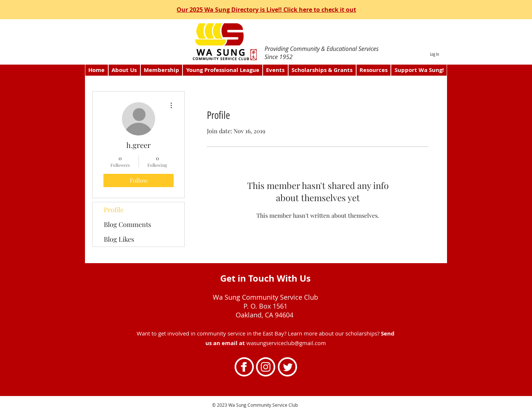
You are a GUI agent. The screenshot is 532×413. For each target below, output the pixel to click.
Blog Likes (119, 239)
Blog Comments (127, 224)
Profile (114, 210)
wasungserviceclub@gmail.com (286, 343)
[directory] (267, 38)
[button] (162, 70)
